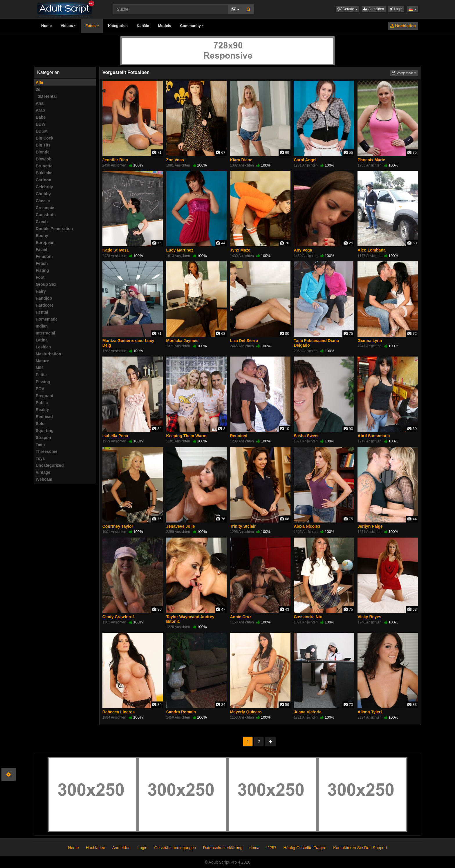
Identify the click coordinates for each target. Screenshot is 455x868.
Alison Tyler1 (370, 712)
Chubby (43, 194)
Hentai (42, 312)
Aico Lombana (371, 250)
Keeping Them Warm (186, 436)
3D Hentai (46, 96)
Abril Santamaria (374, 436)
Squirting (45, 431)
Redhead (44, 417)
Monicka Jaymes (182, 341)
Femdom (44, 256)
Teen (40, 444)
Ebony (42, 236)
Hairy (41, 291)
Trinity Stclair (243, 526)
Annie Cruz (241, 617)
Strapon (43, 437)
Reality (42, 410)
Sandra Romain (181, 712)
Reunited (239, 436)
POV (40, 389)
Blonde (43, 152)
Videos (68, 26)
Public (42, 403)
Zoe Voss (175, 160)
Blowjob (44, 159)
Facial (41, 249)
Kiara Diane (241, 160)
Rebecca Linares (119, 712)
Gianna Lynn (370, 341)
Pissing (43, 382)
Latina (42, 340)
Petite (41, 375)
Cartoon (44, 180)
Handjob (44, 298)
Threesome (47, 451)
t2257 (271, 848)
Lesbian (43, 347)
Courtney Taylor (118, 526)
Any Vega (303, 250)
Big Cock (45, 138)
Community (192, 26)
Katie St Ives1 (116, 250)
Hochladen (403, 26)
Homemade (47, 319)
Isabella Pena (115, 436)
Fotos (92, 26)
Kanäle (143, 26)
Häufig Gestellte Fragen (305, 848)
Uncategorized (50, 465)
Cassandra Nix (308, 617)
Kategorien (118, 26)
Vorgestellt (405, 73)
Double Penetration (54, 229)
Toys (40, 458)
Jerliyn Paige (370, 526)
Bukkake (44, 173)
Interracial (45, 333)
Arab (40, 110)
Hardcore (45, 305)
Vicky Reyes (369, 617)
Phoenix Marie (371, 160)
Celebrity (44, 187)
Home (46, 26)
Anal (40, 103)
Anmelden (374, 9)
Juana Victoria (307, 712)
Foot (40, 277)
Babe (41, 117)
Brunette (44, 166)
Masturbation (48, 354)
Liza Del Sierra (244, 341)
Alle (39, 82)
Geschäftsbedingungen (175, 848)
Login (396, 9)
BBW (40, 124)
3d (38, 89)
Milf (39, 368)
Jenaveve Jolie (181, 526)
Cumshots (46, 215)
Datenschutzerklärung (223, 848)
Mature (42, 361)
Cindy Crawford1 (119, 617)
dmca (254, 848)
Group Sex (46, 284)
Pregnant (45, 396)
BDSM (42, 131)
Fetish (42, 263)
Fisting (42, 270)
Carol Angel (305, 160)
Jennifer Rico (115, 160)
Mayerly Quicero (246, 712)
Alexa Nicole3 (307, 526)
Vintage (43, 472)
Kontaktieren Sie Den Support (360, 848)
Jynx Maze (240, 250)
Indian (42, 326)
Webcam (44, 479)
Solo (40, 424)
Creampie (45, 208)
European (45, 243)
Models (165, 26)
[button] (347, 9)
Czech (42, 222)
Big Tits (43, 145)
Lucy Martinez (180, 250)
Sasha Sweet (306, 436)
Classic (43, 201)
